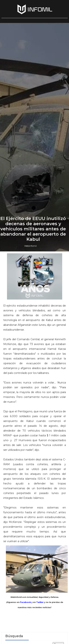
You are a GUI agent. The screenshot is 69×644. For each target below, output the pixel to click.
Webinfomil (30, 404)
